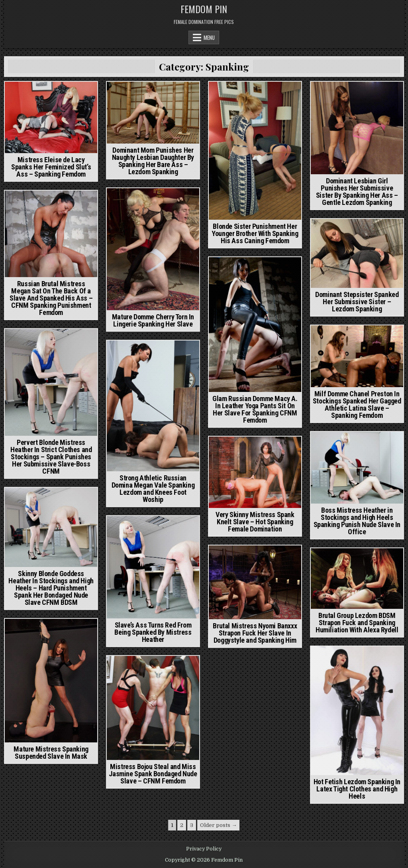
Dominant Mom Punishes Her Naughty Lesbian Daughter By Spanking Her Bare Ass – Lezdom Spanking (153, 161)
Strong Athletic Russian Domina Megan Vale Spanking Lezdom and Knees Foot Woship (153, 489)
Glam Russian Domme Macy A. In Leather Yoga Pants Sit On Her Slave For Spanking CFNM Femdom (255, 409)
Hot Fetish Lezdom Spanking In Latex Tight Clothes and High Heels (357, 789)
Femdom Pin (204, 9)
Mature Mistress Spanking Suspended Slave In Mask (51, 753)
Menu (209, 37)
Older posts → (218, 825)
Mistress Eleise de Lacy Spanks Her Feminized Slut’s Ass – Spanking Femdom (51, 167)
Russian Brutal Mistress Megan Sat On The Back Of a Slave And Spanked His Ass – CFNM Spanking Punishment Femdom (51, 298)
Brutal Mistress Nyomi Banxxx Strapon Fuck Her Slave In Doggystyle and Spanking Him (255, 633)
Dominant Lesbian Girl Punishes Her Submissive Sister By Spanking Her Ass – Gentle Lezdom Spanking (357, 192)
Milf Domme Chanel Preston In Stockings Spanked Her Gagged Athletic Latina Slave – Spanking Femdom (357, 404)
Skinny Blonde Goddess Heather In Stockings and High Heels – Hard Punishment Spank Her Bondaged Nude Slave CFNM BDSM (51, 588)
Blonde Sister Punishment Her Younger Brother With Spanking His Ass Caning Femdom (255, 233)
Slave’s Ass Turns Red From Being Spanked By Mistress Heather (153, 632)
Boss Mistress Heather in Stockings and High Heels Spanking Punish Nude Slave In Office (357, 521)
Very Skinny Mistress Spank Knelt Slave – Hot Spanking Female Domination (255, 522)
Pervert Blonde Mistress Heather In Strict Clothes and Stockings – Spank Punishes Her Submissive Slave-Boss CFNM (51, 457)
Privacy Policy (204, 849)
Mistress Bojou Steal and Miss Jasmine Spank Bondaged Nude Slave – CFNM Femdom (153, 774)
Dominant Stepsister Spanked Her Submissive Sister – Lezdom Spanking (357, 302)
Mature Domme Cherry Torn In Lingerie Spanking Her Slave (153, 320)
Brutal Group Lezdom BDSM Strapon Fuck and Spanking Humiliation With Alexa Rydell (357, 623)
